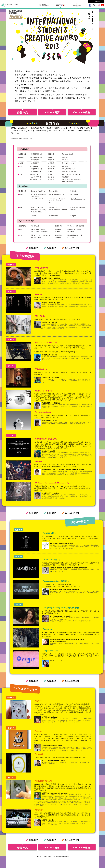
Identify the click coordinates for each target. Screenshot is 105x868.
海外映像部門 (51, 248)
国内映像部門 (33, 248)
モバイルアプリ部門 (72, 248)
